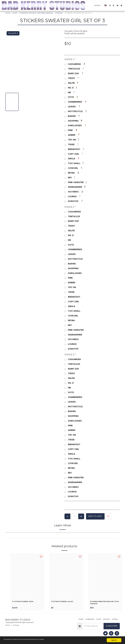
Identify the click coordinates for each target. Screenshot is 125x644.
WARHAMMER (75, 187)
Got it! (114, 640)
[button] (110, 5)
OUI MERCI (74, 192)
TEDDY (72, 78)
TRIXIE (72, 145)
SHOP (15, 13)
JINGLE (72, 159)
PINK (71, 130)
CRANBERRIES (75, 102)
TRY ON (72, 140)
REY (70, 178)
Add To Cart (95, 516)
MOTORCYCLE (76, 111)
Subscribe (112, 628)
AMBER (72, 135)
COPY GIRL (74, 154)
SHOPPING (74, 121)
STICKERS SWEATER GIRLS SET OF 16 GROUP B (104, 603)
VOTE (71, 97)
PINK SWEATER (76, 182)
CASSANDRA (75, 64)
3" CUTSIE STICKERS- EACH (26, 602)
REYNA (72, 173)
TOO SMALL (75, 163)
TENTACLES (74, 69)
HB (70, 93)
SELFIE (72, 83)
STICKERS (59, 13)
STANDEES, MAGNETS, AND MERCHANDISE (36, 13)
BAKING (72, 116)
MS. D (71, 88)
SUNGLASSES (75, 126)
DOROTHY (74, 201)
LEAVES (72, 107)
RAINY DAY (74, 74)
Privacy (16, 627)
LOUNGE (73, 197)
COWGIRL (73, 168)
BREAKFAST (75, 149)
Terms (8, 627)
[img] (27, 576)
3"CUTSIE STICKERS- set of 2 (66, 602)
